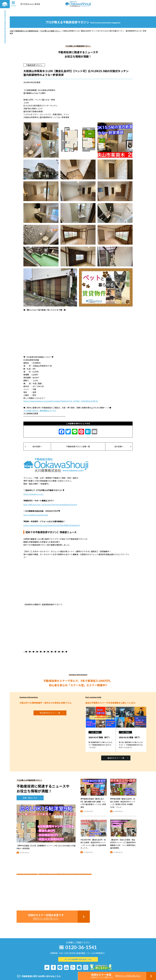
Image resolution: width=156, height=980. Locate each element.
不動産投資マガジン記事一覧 (78, 438)
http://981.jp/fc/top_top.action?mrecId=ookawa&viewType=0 (50, 496)
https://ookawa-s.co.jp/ (33, 486)
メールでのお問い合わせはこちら (80, 951)
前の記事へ (33, 438)
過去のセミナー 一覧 (118, 750)
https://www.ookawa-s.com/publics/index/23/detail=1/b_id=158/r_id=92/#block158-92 (61, 393)
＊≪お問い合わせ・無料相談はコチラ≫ (40, 402)
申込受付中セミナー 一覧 (52, 705)
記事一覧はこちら (32, 790)
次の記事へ (123, 438)
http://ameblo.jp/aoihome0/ (36, 507)
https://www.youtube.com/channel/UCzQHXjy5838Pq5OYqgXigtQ (52, 517)
